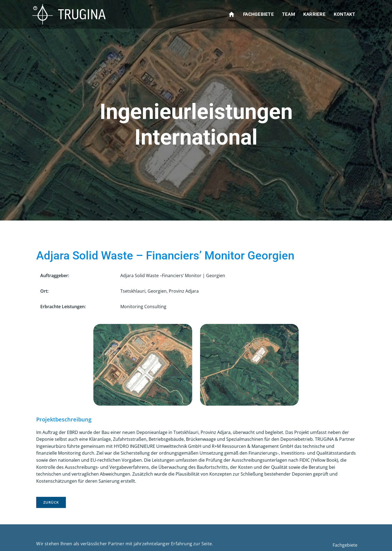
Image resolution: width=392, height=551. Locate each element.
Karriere (314, 14)
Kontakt (345, 14)
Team (289, 14)
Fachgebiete (259, 14)
